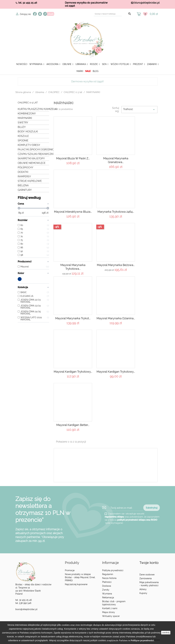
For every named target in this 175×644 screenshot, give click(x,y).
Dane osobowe (147, 575)
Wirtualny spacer (111, 616)
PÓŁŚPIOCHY (25, 167)
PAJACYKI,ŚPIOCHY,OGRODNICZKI (33, 149)
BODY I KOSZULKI (28, 132)
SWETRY (23, 123)
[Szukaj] (108, 14)
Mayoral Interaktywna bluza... (73, 212)
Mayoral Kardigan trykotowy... (73, 372)
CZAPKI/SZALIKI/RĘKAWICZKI (33, 154)
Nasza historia (109, 578)
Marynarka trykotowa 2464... (116, 212)
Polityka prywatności (113, 570)
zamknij (166, 633)
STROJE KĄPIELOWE (30, 181)
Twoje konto (149, 563)
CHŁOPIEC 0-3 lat (28, 103)
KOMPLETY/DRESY (29, 145)
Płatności (107, 582)
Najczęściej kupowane (76, 584)
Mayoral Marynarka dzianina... (116, 318)
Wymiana (107, 594)
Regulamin (108, 574)
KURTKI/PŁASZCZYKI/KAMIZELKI (33, 109)
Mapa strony (109, 612)
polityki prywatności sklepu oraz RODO (137, 520)
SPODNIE (23, 141)
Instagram (40, 14)
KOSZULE (23, 136)
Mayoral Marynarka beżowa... (116, 265)
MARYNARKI (25, 118)
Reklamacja (108, 598)
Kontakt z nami (110, 608)
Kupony (143, 593)
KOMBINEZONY (27, 114)
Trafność (139, 110)
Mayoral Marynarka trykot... (73, 318)
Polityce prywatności (142, 640)
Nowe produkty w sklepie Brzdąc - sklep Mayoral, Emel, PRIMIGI (80, 577)
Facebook (35, 14)
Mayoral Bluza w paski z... (73, 158)
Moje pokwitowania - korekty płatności (149, 584)
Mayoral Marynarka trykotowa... (73, 267)
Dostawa (107, 586)
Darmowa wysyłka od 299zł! (87, 81)
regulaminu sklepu (114, 517)
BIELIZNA (23, 185)
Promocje (70, 570)
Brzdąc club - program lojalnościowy (114, 603)
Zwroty (106, 590)
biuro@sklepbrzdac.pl (147, 3)
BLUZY (22, 127)
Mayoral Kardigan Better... (73, 425)
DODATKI (23, 172)
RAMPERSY (24, 176)
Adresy (143, 589)
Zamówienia (146, 578)
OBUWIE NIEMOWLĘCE (32, 163)
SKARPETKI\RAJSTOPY (31, 158)
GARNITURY (25, 190)
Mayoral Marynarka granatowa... (116, 160)
